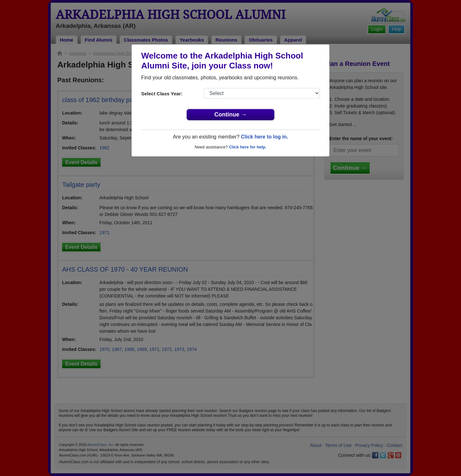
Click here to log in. (264, 137)
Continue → (231, 115)
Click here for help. (248, 147)
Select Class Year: (162, 94)
